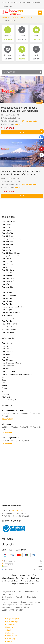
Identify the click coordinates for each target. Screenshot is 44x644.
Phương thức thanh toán (30, 578)
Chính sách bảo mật (10, 578)
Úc (3, 377)
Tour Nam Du (7, 267)
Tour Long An (7, 310)
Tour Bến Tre (7, 284)
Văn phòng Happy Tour (30, 581)
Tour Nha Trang (8, 250)
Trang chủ (6, 17)
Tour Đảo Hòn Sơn (9, 296)
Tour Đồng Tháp (8, 264)
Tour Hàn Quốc (8, 343)
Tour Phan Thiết (8, 281)
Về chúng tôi (12, 575)
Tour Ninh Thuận (8, 278)
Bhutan (5, 386)
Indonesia (6, 394)
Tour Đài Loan (7, 360)
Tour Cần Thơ (7, 261)
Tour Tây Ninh (7, 304)
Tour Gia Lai (6, 290)
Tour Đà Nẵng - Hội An (11, 253)
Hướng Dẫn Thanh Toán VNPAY (22, 584)
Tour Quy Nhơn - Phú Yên (11, 256)
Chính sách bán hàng (10, 581)
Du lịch (15, 17)
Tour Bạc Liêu (7, 298)
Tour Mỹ (5, 346)
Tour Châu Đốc (8, 273)
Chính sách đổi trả (27, 575)
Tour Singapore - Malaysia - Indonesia (17, 374)
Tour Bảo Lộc (7, 247)
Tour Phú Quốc (7, 242)
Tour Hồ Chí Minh (8, 222)
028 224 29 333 (18, 510)
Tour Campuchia (8, 371)
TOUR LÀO (6, 397)
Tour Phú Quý (7, 230)
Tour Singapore (8, 366)
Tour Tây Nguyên (8, 332)
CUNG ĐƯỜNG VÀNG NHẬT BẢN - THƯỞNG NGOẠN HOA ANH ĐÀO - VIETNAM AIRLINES (20, 109)
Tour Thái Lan (7, 349)
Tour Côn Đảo (7, 236)
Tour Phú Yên (7, 276)
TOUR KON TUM (8, 318)
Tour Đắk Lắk (7, 293)
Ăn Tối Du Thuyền (9, 330)
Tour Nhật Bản (7, 352)
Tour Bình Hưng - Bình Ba (11, 313)
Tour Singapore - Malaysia (12, 363)
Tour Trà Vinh (7, 301)
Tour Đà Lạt (6, 227)
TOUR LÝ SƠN (7, 327)
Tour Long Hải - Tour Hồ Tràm (13, 307)
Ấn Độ (4, 388)
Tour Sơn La (6, 259)
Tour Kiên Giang (8, 270)
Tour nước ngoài (26, 17)
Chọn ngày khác (30, 121)
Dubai (4, 380)
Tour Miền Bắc (7, 287)
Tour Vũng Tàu (8, 233)
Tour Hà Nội (6, 225)
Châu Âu (5, 383)
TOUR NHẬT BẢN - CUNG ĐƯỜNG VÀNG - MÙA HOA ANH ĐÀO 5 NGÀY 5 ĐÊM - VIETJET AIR (20, 173)
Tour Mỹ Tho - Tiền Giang (12, 239)
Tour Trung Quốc (8, 357)
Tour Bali (5, 369)
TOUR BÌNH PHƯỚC (9, 324)
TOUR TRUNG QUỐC (10, 400)
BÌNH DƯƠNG (7, 315)
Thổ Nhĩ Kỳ (6, 354)
